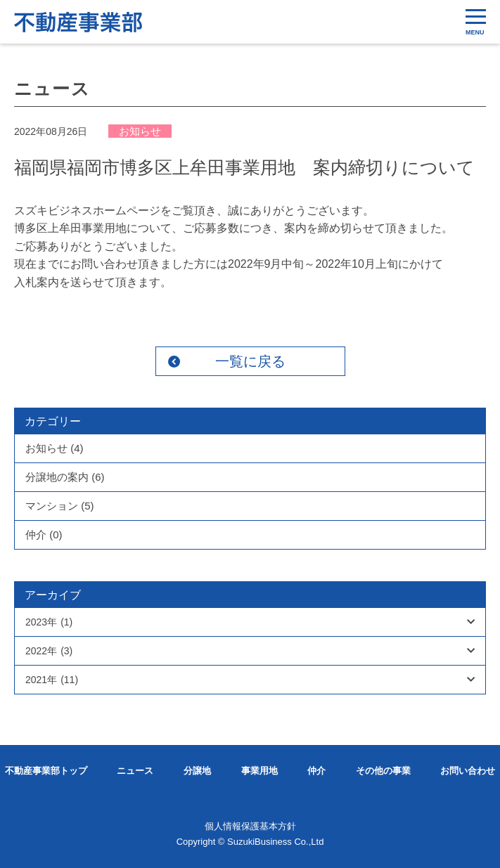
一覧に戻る (250, 361)
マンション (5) (60, 506)
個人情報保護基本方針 (250, 826)
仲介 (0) (44, 535)
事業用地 (259, 771)
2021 (52, 680)
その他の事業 (383, 771)
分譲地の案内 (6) (65, 477)
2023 (49, 622)
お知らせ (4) (55, 448)
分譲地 (197, 771)
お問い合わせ (468, 771)
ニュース (135, 771)
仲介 (316, 771)
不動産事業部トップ (46, 771)
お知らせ (140, 131)
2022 (49, 651)
